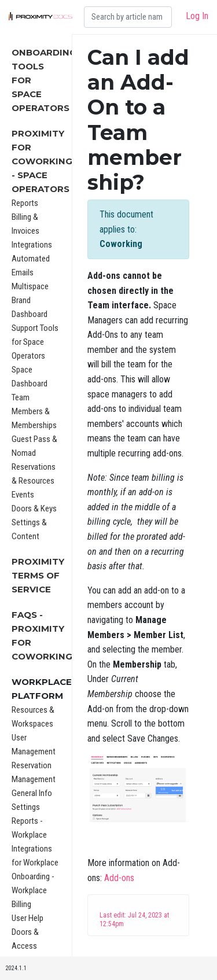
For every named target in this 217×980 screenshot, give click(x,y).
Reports (25, 203)
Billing (21, 904)
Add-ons (119, 878)
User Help (27, 918)
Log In (197, 16)
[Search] (128, 17)
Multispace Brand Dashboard (30, 300)
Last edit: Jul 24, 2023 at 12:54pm (134, 920)
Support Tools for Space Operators (35, 342)
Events (23, 495)
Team (21, 397)
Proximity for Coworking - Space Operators (42, 161)
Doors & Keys (34, 509)
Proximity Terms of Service (38, 575)
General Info (32, 793)
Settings (26, 807)
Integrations (32, 245)
